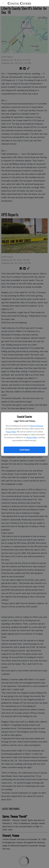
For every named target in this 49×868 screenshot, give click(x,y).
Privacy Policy (11, 432)
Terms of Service (37, 426)
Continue (24, 450)
